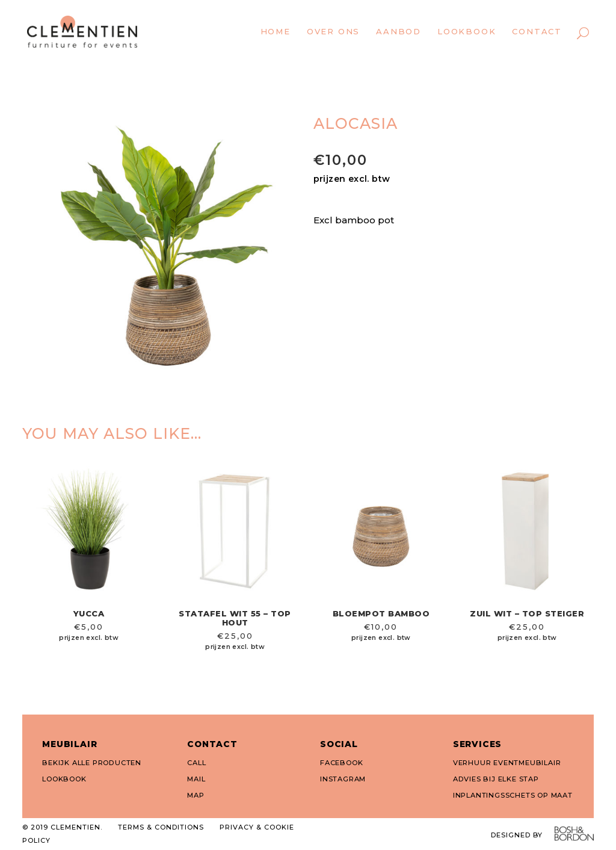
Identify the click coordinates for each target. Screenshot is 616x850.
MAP (196, 795)
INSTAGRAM (343, 779)
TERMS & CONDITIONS (161, 827)
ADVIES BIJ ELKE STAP (496, 779)
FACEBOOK (341, 763)
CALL (196, 763)
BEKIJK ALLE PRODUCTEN (92, 763)
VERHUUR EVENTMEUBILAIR (507, 763)
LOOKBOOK (64, 779)
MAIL (196, 779)
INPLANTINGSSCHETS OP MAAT (513, 795)
